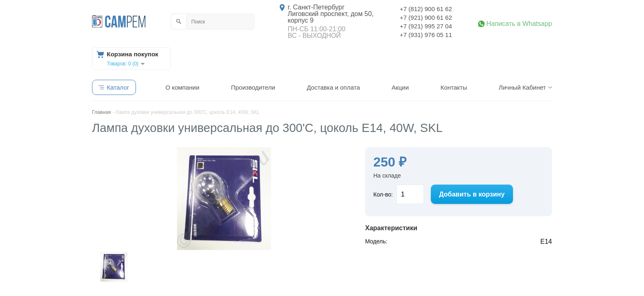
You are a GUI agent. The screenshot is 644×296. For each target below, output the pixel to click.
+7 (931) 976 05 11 (426, 35)
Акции (400, 87)
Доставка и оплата (333, 87)
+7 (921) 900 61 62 (426, 17)
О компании (183, 87)
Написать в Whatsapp (519, 24)
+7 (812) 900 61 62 (426, 9)
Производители (253, 87)
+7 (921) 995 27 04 (426, 26)
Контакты (454, 87)
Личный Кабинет (522, 87)
